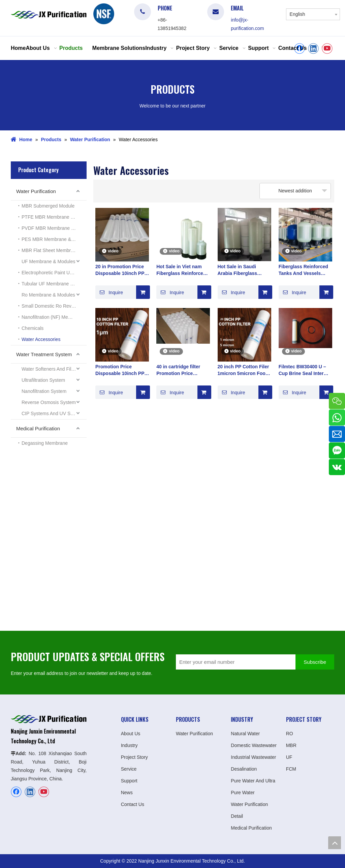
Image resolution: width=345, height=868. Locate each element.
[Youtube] (327, 49)
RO (290, 734)
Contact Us (133, 804)
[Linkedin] (313, 49)
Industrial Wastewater (253, 757)
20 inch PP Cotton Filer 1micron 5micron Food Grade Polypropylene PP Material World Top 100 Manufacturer (243, 370)
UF (289, 757)
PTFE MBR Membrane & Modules (54, 217)
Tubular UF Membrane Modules (54, 284)
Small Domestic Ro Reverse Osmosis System (54, 306)
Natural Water (245, 734)
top (335, 843)
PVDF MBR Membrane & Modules (54, 228)
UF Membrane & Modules (49, 261)
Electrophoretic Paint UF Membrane (54, 273)
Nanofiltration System (44, 391)
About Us (131, 734)
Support (129, 781)
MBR (291, 745)
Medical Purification (38, 428)
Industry (129, 745)
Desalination (244, 769)
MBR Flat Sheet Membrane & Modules (54, 250)
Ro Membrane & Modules (48, 295)
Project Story (134, 757)
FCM (291, 769)
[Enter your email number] (234, 662)
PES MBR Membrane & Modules (54, 239)
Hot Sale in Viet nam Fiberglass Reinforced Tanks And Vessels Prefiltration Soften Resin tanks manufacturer (181, 270)
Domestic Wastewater (254, 745)
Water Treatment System (44, 354)
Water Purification (36, 191)
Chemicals (33, 328)
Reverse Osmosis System (49, 402)
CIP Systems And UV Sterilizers (54, 413)
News (127, 793)
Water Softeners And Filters (50, 369)
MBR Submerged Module (48, 206)
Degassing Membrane (45, 443)
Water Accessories (41, 339)
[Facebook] (16, 792)
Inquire (109, 292)
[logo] (104, 14)
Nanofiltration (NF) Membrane (53, 317)
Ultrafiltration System (43, 380)
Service (129, 769)
